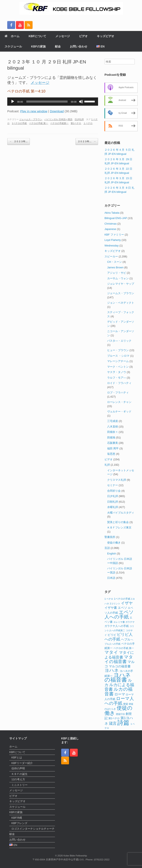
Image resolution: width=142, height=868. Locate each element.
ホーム (12, 36)
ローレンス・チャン (119, 402)
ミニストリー (19, 785)
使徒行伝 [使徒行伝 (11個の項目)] (120, 714)
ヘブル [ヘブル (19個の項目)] (126, 639)
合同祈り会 (114, 491)
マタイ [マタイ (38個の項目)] (111, 652)
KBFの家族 (38, 46)
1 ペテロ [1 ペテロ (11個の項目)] (109, 599)
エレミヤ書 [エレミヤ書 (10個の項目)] (119, 622)
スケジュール (13, 46)
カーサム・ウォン (118, 278)
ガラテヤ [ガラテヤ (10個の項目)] (130, 622)
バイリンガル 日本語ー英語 (58, 119)
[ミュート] (81, 102)
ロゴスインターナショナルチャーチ (33, 829)
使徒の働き (114, 543)
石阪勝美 (113, 443)
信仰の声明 (18, 768)
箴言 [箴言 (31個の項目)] (113, 723)
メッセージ (63, 36)
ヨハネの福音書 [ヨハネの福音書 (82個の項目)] (118, 677)
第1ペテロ (76, 123)
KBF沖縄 (17, 818)
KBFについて (37, 36)
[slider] (47, 102)
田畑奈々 (113, 432)
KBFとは (17, 757)
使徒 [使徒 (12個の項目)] (126, 704)
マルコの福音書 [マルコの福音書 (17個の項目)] (120, 666)
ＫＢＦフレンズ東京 (119, 528)
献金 (58, 46)
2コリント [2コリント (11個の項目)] (115, 604)
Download (57, 111)
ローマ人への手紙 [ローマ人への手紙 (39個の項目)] (119, 701)
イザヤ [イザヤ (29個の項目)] (127, 603)
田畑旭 (111, 438)
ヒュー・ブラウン (118, 350)
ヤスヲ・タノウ (117, 372)
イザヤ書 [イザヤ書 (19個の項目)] (111, 608)
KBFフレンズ (19, 823)
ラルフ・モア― (117, 378)
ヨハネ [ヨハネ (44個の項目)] (112, 670)
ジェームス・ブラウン (31, 119)
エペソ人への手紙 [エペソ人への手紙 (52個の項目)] (119, 615)
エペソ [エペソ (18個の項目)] (122, 608)
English (112, 554)
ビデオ (83, 36)
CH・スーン (115, 262)
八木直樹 (113, 427)
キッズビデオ (106, 36)
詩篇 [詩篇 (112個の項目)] (123, 723)
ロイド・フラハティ (119, 383)
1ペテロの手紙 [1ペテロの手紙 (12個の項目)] (122, 599)
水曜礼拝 (113, 507)
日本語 (111, 578)
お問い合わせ (79, 46)
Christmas (111, 224)
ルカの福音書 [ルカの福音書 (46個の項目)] (118, 692)
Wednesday (112, 246)
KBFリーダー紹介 (22, 763)
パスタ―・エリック (119, 341)
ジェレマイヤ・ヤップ (121, 284)
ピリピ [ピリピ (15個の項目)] (112, 635)
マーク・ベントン (118, 367)
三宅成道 (113, 421)
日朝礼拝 (113, 502)
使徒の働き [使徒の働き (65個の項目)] (118, 710)
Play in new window (34, 111)
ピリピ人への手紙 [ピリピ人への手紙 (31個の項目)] (119, 637)
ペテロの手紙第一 (59, 123)
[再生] (13, 102)
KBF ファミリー (114, 235)
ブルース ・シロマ (118, 356)
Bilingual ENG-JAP (116, 218)
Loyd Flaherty (113, 240)
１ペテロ (88, 123)
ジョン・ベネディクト (121, 303)
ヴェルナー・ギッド (119, 412)
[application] (53, 102)
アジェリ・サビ (117, 273)
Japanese (110, 229)
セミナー (113, 485)
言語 (107, 548)
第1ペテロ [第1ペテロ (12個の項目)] (114, 718)
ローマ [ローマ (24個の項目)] (120, 694)
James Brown (115, 267)
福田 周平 (113, 448)
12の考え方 (18, 779)
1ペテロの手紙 (19, 123)
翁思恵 (111, 454)
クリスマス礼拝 (117, 480)
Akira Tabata (112, 213)
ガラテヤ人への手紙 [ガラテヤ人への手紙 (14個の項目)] (117, 626)
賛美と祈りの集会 (118, 522)
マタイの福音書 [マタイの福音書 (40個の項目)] (119, 659)
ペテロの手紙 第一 (38, 123)
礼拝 (107, 465)
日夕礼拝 (79, 119)
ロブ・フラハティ (118, 393)
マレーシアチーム (118, 361)
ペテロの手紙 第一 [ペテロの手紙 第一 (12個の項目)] (124, 648)
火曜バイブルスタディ (121, 513)
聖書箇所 (110, 537)
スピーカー (111, 256)
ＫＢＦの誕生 (19, 774)
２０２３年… (19, 142)
